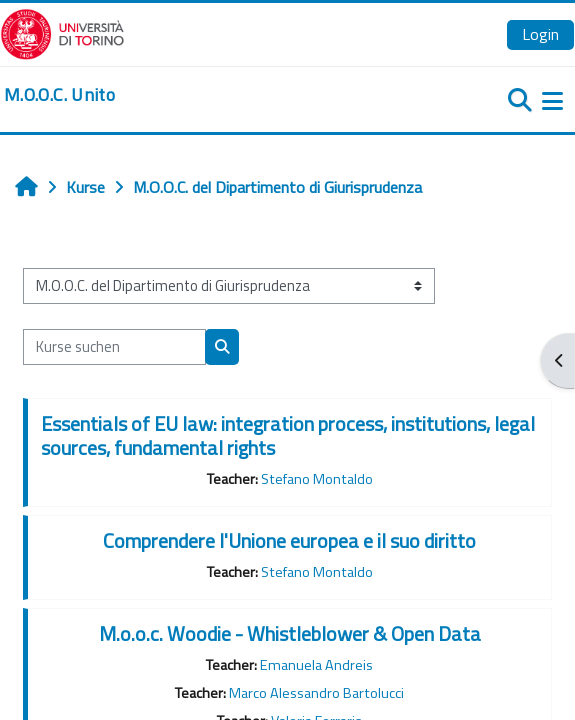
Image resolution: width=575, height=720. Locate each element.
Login (540, 34)
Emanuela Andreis (316, 665)
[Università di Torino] (62, 32)
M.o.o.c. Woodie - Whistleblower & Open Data (290, 633)
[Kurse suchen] (114, 347)
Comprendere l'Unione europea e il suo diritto (289, 540)
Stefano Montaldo (317, 479)
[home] (59, 95)
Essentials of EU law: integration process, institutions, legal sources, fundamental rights (288, 435)
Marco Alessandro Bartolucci (316, 693)
